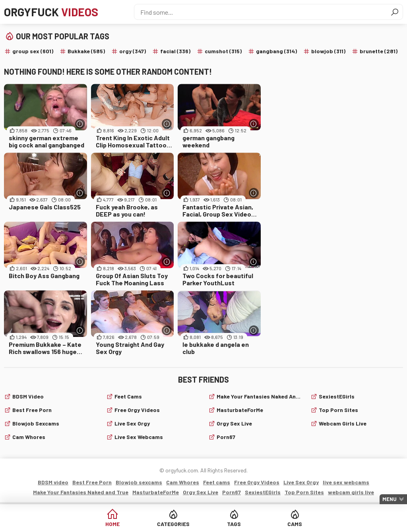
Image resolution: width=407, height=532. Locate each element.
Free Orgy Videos (137, 410)
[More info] (80, 124)
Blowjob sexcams (36, 423)
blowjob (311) (328, 51)
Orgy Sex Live (234, 423)
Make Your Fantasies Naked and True (259, 396)
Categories (173, 524)
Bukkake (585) (86, 51)
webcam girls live (343, 423)
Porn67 (226, 437)
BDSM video (28, 396)
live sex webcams (139, 437)
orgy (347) (133, 51)
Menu (390, 499)
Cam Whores (29, 437)
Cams (295, 524)
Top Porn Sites (338, 410)
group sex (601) (33, 51)
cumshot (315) (223, 51)
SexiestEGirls (337, 396)
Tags (234, 524)
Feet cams (128, 396)
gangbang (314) (276, 51)
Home (112, 524)
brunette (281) (379, 51)
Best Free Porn (32, 410)
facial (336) (175, 51)
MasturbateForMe (240, 410)
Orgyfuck (51, 12)
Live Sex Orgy (132, 423)
